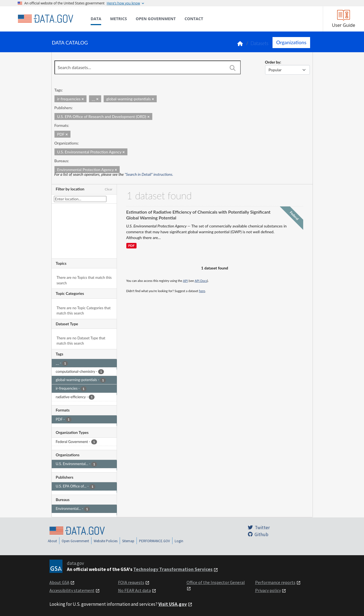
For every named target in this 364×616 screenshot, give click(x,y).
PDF (131, 246)
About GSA (59, 582)
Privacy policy (268, 590)
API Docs (201, 281)
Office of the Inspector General (216, 582)
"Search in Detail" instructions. (149, 174)
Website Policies (106, 541)
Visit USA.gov (173, 604)
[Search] (233, 68)
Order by (273, 62)
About (52, 541)
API (185, 281)
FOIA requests (131, 582)
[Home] (45, 19)
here (202, 291)
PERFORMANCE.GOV (154, 541)
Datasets (259, 43)
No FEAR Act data (134, 590)
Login (179, 541)
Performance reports (275, 582)
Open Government (75, 541)
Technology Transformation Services (173, 569)
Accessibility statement (72, 590)
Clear (109, 189)
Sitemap (128, 541)
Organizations (291, 42)
